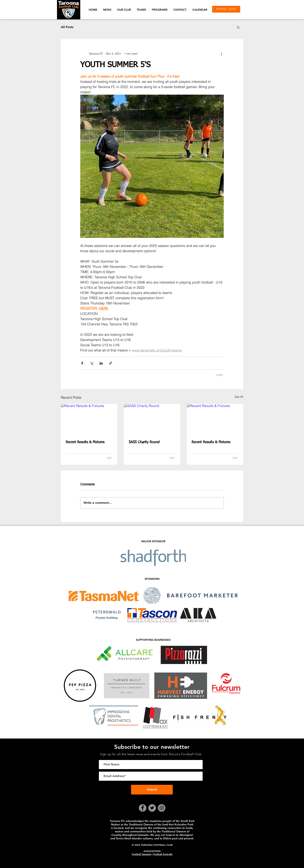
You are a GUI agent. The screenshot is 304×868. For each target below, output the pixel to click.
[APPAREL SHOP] (226, 9)
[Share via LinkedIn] (101, 363)
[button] (124, 10)
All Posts (67, 27)
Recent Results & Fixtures (85, 442)
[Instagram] (162, 808)
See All (239, 397)
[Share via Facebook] (82, 363)
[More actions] (221, 54)
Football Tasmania (141, 854)
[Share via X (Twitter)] (92, 363)
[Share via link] (111, 363)
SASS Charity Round (144, 442)
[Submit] (152, 790)
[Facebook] (143, 808)
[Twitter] (152, 808)
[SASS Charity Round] (152, 420)
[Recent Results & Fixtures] (89, 420)
